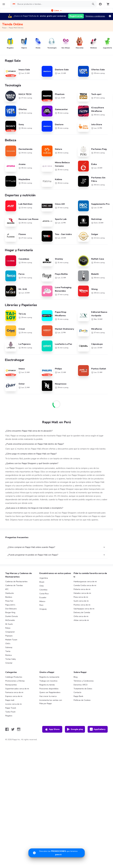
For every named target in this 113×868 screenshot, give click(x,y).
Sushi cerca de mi (81, 601)
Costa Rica (44, 594)
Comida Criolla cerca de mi (85, 585)
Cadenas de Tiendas (14, 585)
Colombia (43, 590)
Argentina (44, 578)
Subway (9, 647)
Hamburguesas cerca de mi (85, 582)
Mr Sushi (9, 624)
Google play (75, 729)
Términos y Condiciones (84, 681)
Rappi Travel (11, 708)
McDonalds (10, 620)
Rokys (8, 628)
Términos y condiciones (95, 16)
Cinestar (9, 663)
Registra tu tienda (47, 685)
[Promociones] (57, 853)
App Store (52, 729)
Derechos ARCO (81, 685)
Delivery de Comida (82, 612)
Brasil (42, 582)
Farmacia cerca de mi (14, 692)
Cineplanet (10, 632)
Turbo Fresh (10, 712)
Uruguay (43, 609)
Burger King (10, 612)
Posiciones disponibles (49, 689)
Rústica (8, 655)
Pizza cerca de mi (81, 597)
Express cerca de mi (14, 696)
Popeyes (9, 636)
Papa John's (10, 605)
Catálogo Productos (14, 677)
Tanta (8, 651)
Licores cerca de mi (13, 704)
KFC (7, 589)
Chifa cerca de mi (81, 616)
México (42, 601)
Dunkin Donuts (12, 616)
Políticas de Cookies (82, 700)
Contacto (77, 692)
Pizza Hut (9, 601)
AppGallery (98, 729)
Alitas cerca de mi (81, 620)
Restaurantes (11, 685)
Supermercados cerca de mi (17, 689)
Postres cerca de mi (82, 605)
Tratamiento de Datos (83, 689)
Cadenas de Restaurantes (16, 582)
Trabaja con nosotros (48, 681)
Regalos (9, 716)
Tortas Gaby (11, 659)
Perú (41, 605)
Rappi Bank (78, 696)
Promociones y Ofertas (15, 681)
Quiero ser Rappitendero (50, 692)
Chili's (8, 644)
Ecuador (43, 597)
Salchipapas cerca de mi (84, 609)
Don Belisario (11, 609)
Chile (42, 586)
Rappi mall (10, 700)
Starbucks (10, 593)
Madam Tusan (11, 640)
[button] (57, 11)
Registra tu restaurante (49, 677)
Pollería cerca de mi (82, 589)
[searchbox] (53, 4)
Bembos (9, 597)
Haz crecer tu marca (48, 696)
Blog (76, 677)
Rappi (4, 28)
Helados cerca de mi (82, 593)
